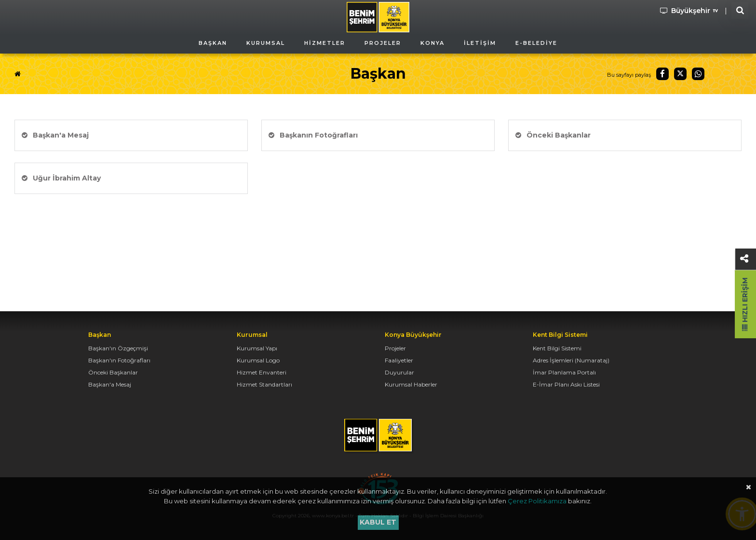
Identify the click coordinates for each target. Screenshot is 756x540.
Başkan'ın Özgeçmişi (118, 348)
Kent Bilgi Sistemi (557, 348)
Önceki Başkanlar (553, 135)
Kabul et (378, 522)
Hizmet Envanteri (262, 372)
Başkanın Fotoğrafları (313, 135)
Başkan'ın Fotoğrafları (119, 360)
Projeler (395, 348)
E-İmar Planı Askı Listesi (566, 384)
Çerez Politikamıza (537, 501)
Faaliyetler (399, 360)
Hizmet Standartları (264, 384)
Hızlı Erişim (745, 304)
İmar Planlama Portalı (564, 372)
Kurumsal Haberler (411, 384)
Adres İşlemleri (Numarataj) (571, 360)
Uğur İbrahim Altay (61, 178)
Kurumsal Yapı (257, 348)
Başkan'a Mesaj (55, 135)
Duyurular (399, 372)
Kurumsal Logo (258, 360)
